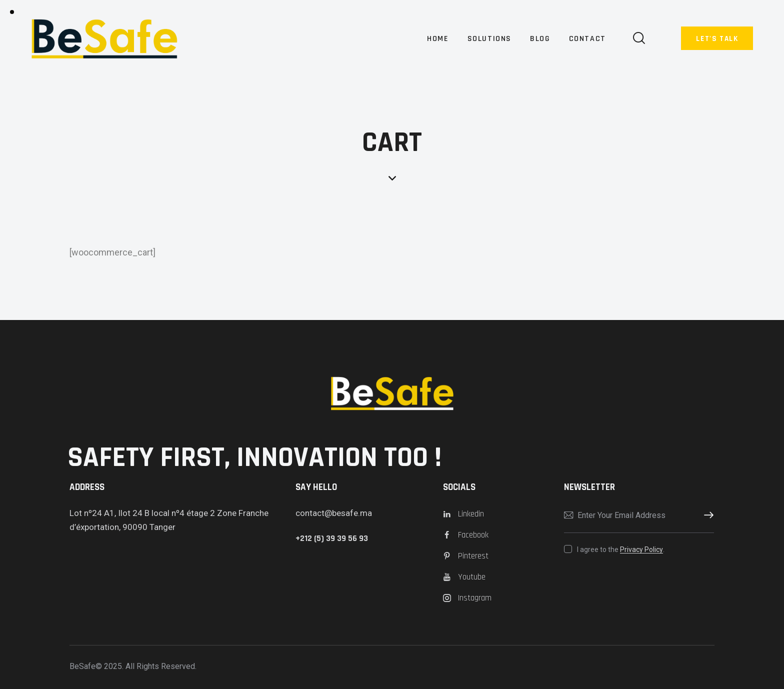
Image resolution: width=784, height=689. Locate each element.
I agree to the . (621, 549)
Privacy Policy (641, 550)
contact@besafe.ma (334, 513)
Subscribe (706, 515)
